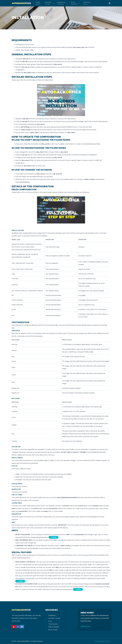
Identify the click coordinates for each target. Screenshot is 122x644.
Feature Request (54, 627)
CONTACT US (85, 626)
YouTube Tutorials (54, 618)
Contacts (83, 3)
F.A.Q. (50, 621)
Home (37, 3)
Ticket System (53, 624)
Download (58, 3)
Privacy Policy (99, 641)
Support (46, 3)
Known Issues (53, 630)
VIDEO (54, 537)
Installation (52, 615)
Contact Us (107, 641)
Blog (71, 3)
